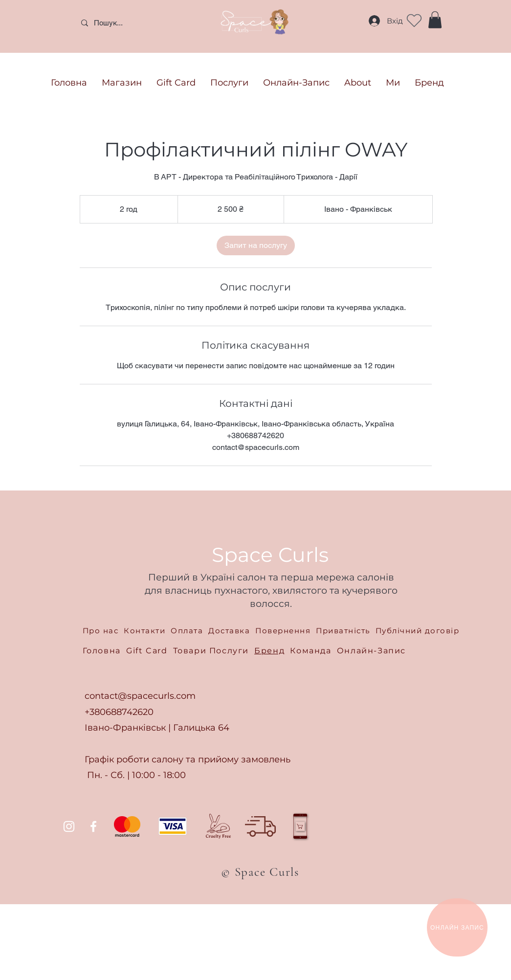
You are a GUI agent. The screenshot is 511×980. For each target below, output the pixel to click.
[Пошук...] (146, 23)
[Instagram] (69, 826)
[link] (256, 245)
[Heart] (414, 21)
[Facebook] (93, 826)
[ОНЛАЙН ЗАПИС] (457, 927)
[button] (435, 20)
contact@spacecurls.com (140, 696)
